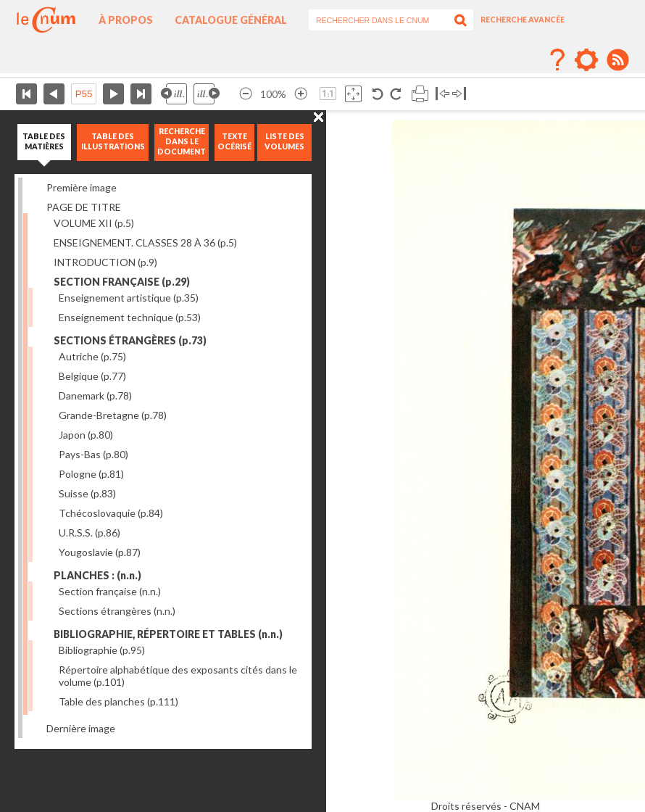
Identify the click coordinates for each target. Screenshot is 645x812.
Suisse (87, 493)
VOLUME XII (94, 223)
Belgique (92, 376)
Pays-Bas (93, 454)
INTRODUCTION (105, 262)
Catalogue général (231, 20)
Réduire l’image (246, 94)
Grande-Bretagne (113, 415)
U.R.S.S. (90, 533)
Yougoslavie (100, 552)
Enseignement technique (130, 317)
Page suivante (113, 94)
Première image (82, 187)
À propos (126, 20)
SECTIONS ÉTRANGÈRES (130, 340)
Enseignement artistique (129, 298)
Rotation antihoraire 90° (378, 94)
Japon (86, 435)
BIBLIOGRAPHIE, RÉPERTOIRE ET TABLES (168, 634)
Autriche (92, 356)
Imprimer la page (420, 94)
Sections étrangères (117, 611)
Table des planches (118, 701)
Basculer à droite (459, 94)
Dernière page (141, 94)
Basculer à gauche (442, 94)
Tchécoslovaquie (111, 513)
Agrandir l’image (301, 94)
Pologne (91, 474)
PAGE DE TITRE (84, 207)
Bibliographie (102, 650)
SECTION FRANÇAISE (122, 282)
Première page (26, 94)
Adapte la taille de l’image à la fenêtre (353, 94)
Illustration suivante (207, 94)
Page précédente (54, 94)
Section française (110, 591)
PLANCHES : (97, 575)
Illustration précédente (174, 94)
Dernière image (81, 728)
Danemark (95, 395)
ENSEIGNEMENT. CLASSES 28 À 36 (145, 243)
